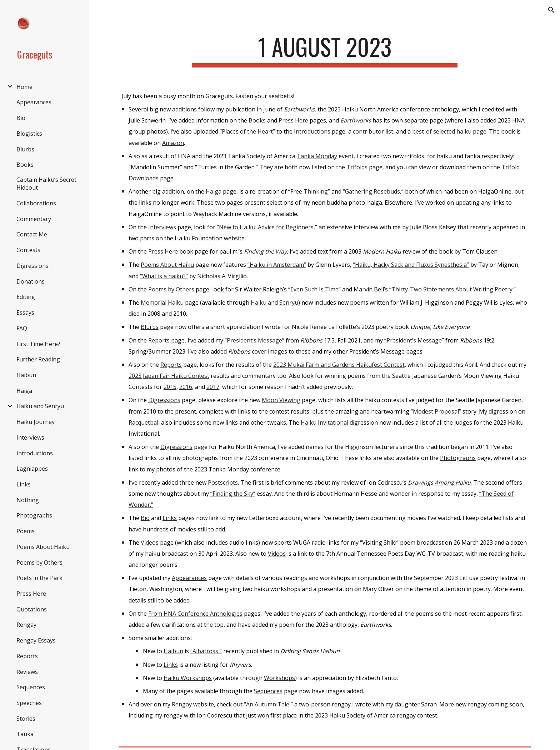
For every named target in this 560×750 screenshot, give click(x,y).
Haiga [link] (24, 391)
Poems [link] (26, 531)
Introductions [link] (35, 453)
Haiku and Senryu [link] (40, 406)
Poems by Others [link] (39, 562)
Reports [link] (27, 656)
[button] (551, 10)
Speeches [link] (29, 703)
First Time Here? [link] (38, 344)
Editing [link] (26, 297)
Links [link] (24, 484)
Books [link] (25, 165)
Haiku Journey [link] (36, 422)
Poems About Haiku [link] (43, 547)
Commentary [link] (34, 219)
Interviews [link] (30, 437)
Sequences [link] (31, 687)
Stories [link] (26, 719)
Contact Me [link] (32, 234)
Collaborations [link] (36, 203)
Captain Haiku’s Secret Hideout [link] (46, 184)
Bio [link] (21, 118)
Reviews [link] (27, 672)
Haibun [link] (26, 375)
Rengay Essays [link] (36, 640)
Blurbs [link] (25, 149)
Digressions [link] (32, 266)
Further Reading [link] (38, 359)
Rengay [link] (26, 625)
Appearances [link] (34, 102)
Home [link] (24, 87)
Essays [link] (25, 312)
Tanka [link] (25, 734)
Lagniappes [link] (32, 469)
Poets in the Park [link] (39, 578)
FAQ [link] (22, 328)
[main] (325, 50)
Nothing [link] (28, 500)
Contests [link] (28, 250)
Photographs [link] (34, 515)
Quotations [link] (32, 609)
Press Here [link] (31, 594)
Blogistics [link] (29, 134)
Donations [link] (31, 281)
